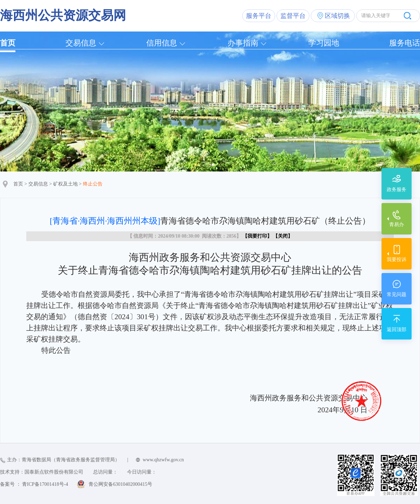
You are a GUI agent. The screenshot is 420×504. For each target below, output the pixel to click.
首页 (8, 43)
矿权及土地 (65, 184)
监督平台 (293, 16)
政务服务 (397, 190)
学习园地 (324, 43)
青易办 (397, 225)
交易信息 (81, 43)
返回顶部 (397, 330)
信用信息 (162, 43)
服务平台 (259, 16)
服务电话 (405, 43)
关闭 (283, 236)
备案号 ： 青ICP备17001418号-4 (34, 484)
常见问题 (397, 295)
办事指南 (243, 43)
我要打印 (257, 236)
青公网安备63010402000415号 (120, 484)
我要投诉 (397, 260)
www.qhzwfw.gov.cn (163, 460)
